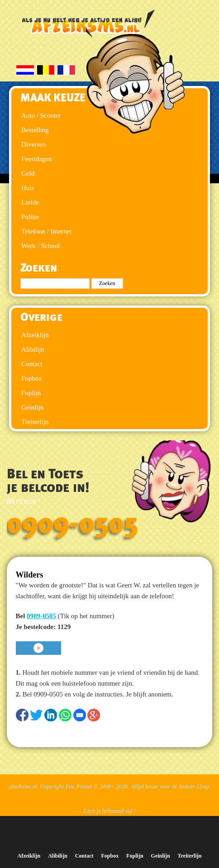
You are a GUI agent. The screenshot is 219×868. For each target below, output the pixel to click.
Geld (28, 173)
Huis (28, 188)
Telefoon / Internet (46, 231)
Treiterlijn (35, 422)
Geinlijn (32, 407)
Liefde (30, 202)
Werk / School (40, 246)
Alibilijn (33, 349)
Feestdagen (36, 159)
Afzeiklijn (35, 335)
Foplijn (31, 393)
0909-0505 (73, 524)
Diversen (33, 144)
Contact (32, 364)
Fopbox (32, 378)
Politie (30, 217)
